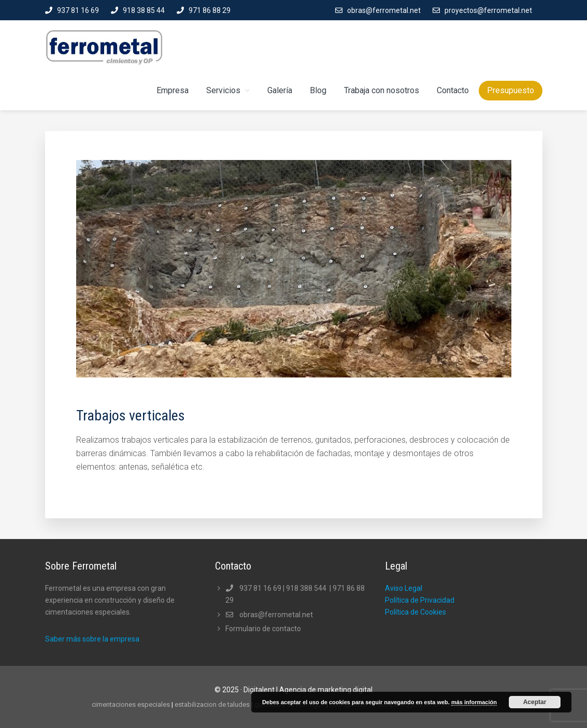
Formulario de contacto (263, 629)
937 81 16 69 (78, 10)
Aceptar (535, 702)
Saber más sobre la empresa (92, 639)
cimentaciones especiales (131, 704)
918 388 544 (307, 588)
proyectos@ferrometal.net (488, 10)
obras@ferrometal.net (384, 10)
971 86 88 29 (210, 10)
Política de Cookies (416, 612)
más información (474, 702)
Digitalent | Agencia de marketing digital (308, 690)
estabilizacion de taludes (212, 704)
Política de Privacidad (420, 600)
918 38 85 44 (144, 10)
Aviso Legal (404, 588)
